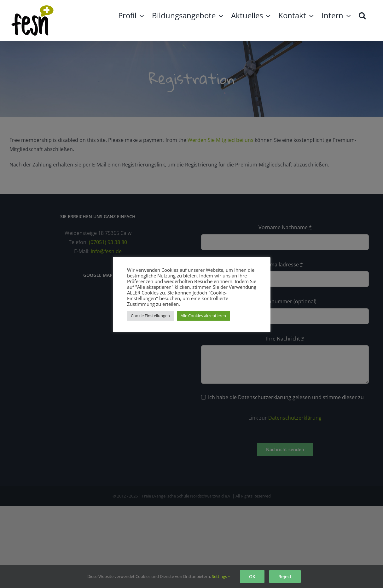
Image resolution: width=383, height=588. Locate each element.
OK (252, 576)
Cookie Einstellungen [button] (150, 316)
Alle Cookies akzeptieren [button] (203, 316)
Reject (285, 576)
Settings (221, 576)
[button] (362, 15)
